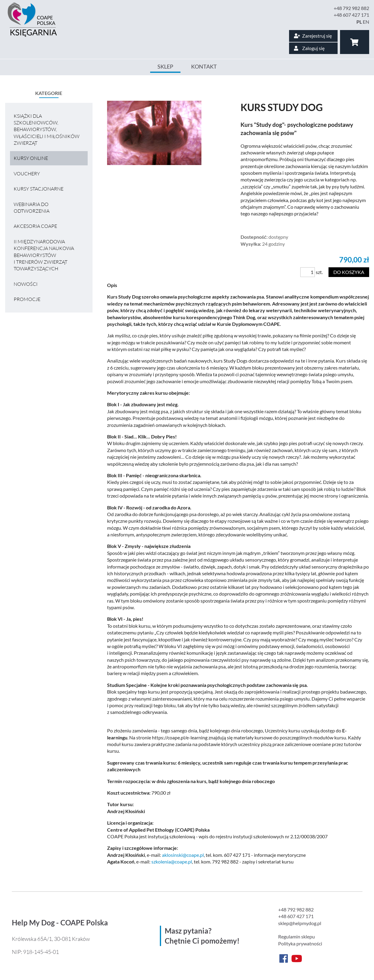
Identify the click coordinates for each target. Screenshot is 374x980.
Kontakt (204, 66)
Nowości (26, 284)
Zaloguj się (309, 48)
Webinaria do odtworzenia (32, 208)
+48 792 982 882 (351, 8)
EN (366, 22)
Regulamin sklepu (297, 936)
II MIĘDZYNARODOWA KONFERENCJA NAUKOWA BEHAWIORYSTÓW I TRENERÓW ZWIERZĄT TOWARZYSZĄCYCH (44, 255)
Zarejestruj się (313, 36)
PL (359, 22)
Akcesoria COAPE (35, 226)
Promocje (27, 299)
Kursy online (31, 158)
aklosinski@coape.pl (183, 855)
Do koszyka (349, 272)
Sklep (165, 66)
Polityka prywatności (300, 943)
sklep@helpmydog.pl (300, 923)
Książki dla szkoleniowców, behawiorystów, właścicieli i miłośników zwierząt (47, 130)
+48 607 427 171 (351, 15)
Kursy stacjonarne (39, 189)
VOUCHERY (27, 174)
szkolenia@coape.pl (172, 862)
